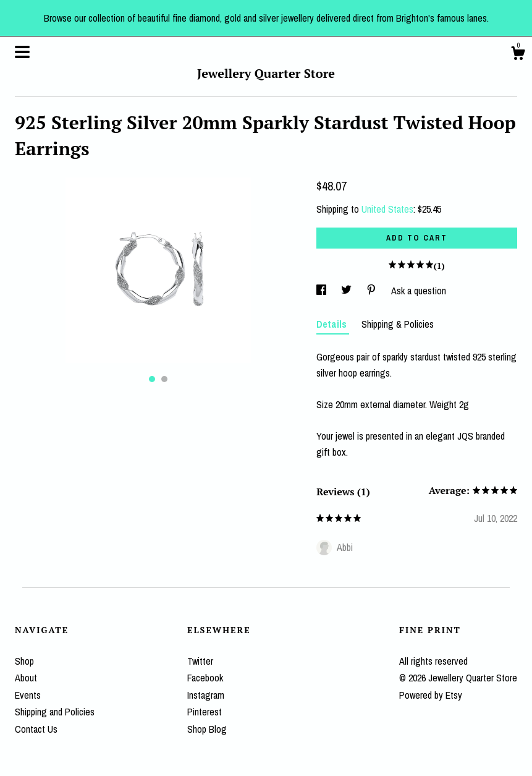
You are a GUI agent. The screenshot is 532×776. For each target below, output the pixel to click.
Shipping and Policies (55, 712)
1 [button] (152, 379)
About (26, 678)
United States (387, 209)
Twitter (200, 661)
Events (28, 695)
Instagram (206, 695)
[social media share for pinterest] (373, 291)
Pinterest (205, 712)
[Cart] (518, 55)
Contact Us (36, 729)
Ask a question (419, 291)
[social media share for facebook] (323, 291)
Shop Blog (207, 729)
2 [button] (164, 379)
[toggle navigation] (22, 52)
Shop (24, 661)
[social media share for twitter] (348, 291)
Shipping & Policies (398, 324)
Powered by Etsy (431, 695)
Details (333, 324)
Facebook (205, 678)
